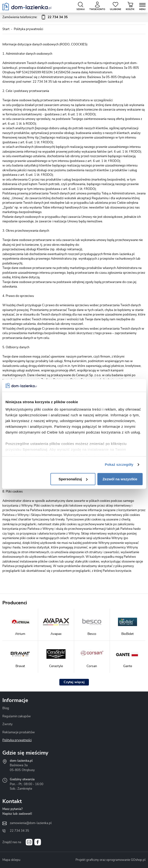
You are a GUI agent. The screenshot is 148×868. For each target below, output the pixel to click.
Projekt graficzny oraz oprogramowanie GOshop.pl (111, 860)
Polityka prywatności (17, 740)
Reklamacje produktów (19, 732)
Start (6, 29)
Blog (6, 708)
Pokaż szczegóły (119, 464)
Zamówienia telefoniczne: (35, 17)
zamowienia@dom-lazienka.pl (31, 823)
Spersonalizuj (73, 479)
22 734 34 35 (19, 831)
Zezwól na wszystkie (120, 479)
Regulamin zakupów (17, 716)
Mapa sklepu (11, 860)
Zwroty (8, 724)
